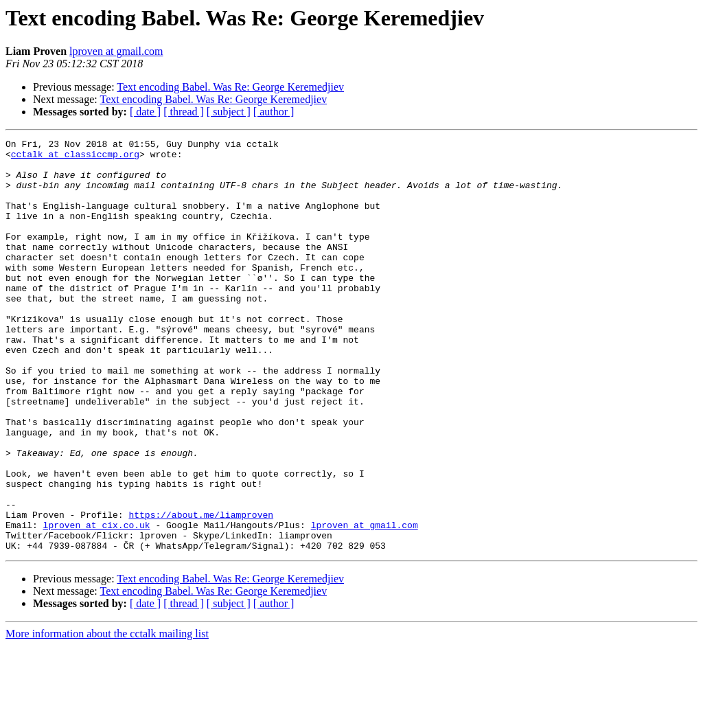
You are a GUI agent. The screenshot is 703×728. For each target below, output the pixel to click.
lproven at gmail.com (116, 51)
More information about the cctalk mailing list (107, 716)
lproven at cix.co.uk (97, 603)
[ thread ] (184, 112)
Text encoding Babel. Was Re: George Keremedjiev (230, 87)
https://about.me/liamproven (201, 591)
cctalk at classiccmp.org (75, 158)
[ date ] (145, 112)
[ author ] (274, 112)
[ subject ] (229, 112)
